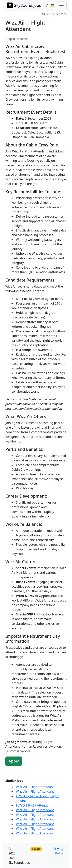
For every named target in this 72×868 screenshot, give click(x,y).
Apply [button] (14, 761)
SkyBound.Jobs (24, 5)
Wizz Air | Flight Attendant (35, 787)
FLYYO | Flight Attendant (34, 805)
